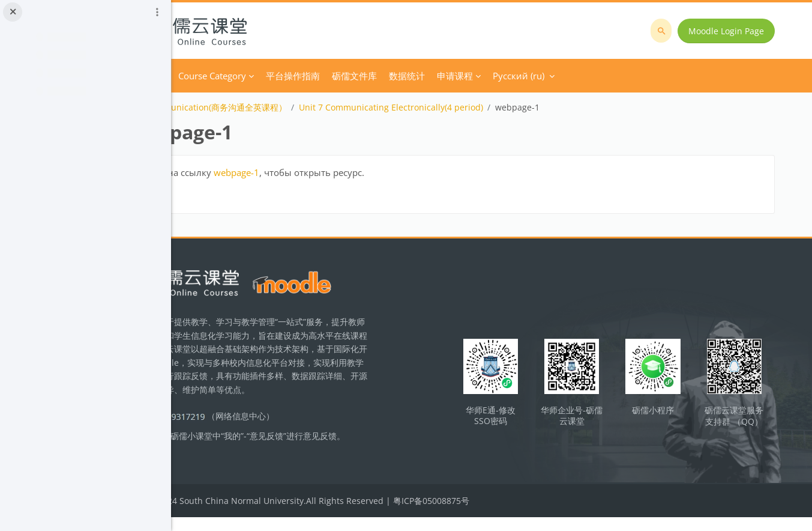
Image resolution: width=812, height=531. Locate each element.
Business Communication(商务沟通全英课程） (293, 107)
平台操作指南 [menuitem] (389, 76)
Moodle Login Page (732, 31)
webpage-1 (332, 172)
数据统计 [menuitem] (503, 76)
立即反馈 (250, 465)
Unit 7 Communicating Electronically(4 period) (487, 107)
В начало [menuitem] (242, 76)
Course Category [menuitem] (308, 76)
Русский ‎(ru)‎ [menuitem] (615, 76)
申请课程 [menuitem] (551, 76)
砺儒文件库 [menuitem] (450, 76)
